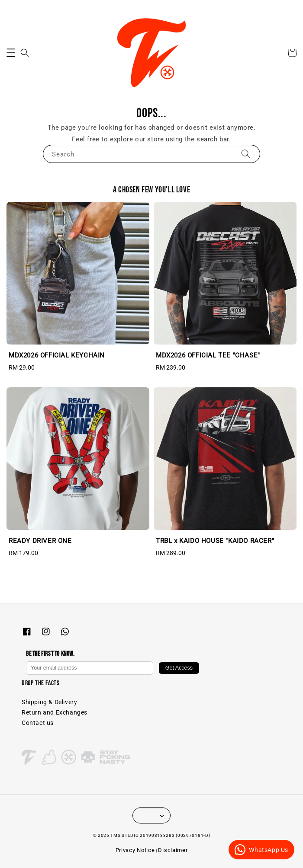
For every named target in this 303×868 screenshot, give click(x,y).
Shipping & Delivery (49, 702)
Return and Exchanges (55, 712)
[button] (11, 53)
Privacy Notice (135, 850)
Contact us (38, 723)
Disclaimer (173, 850)
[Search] (246, 154)
